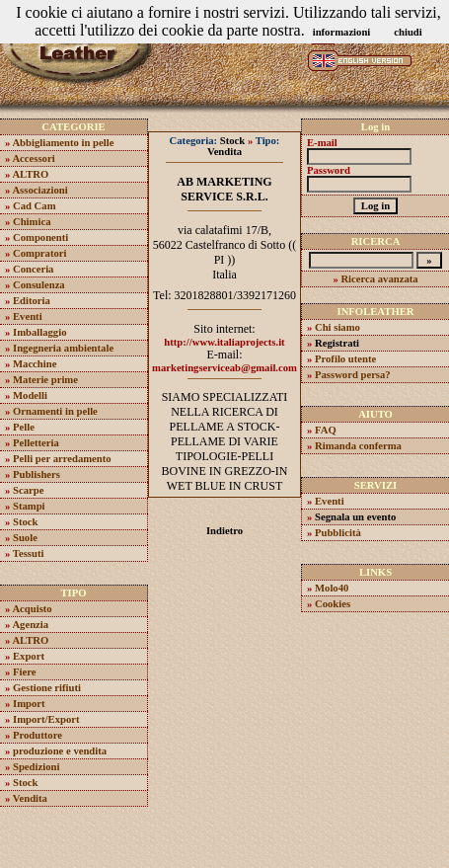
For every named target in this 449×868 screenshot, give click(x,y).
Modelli (30, 395)
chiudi (408, 32)
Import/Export (46, 719)
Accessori (33, 158)
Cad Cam (35, 206)
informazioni (342, 32)
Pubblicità (338, 533)
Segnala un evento (355, 517)
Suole (25, 538)
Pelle (24, 427)
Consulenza (39, 285)
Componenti (40, 237)
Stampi (29, 506)
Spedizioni (36, 767)
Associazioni (39, 190)
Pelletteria (36, 443)
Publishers (37, 474)
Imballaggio (39, 332)
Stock (25, 522)
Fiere (24, 672)
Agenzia (30, 625)
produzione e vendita (60, 751)
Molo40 (332, 588)
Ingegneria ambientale (63, 348)
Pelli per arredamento (62, 459)
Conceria (33, 269)
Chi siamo (337, 327)
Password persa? (353, 375)
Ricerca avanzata (379, 279)
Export (29, 656)
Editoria (32, 301)
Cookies (333, 604)
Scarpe (28, 490)
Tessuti (29, 553)
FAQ (326, 430)
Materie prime (45, 380)
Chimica (32, 222)
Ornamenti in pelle (55, 411)
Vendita (30, 798)
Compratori (39, 253)
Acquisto (32, 609)
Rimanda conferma (358, 446)
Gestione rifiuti (47, 688)
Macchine (35, 364)
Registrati (337, 343)
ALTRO (30, 174)
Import (29, 704)
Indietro (224, 531)
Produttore (37, 735)
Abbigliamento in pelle (63, 143)
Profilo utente (345, 359)
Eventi (28, 316)
